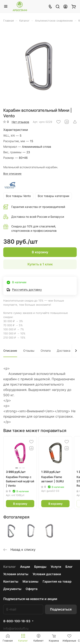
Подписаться (61, 609)
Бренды (40, 567)
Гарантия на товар (57, 581)
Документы (12, 589)
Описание (10, 351)
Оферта (32, 589)
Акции (25, 567)
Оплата (46, 351)
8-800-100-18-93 (17, 621)
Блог (69, 567)
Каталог (10, 567)
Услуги (56, 567)
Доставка (64, 351)
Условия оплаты (16, 574)
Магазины (30, 581)
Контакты (11, 581)
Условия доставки (47, 574)
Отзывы (29, 351)
